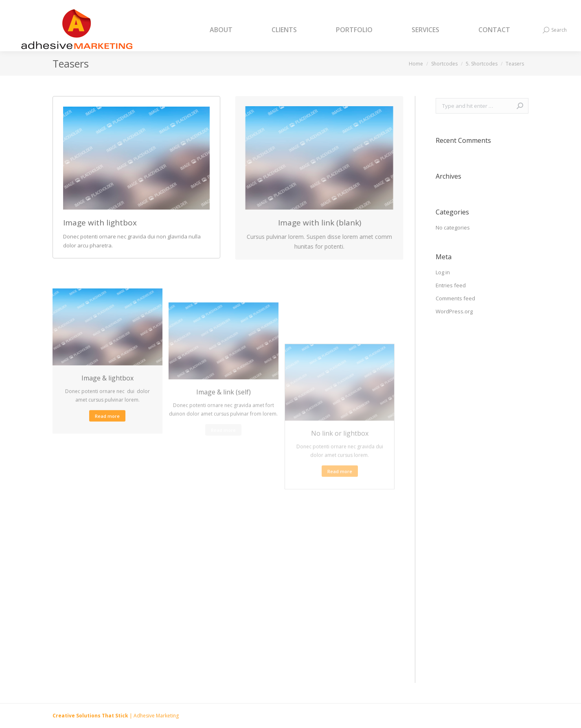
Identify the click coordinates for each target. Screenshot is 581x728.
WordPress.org (454, 311)
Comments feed (455, 298)
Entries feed (451, 285)
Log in (443, 272)
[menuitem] (231, 30)
